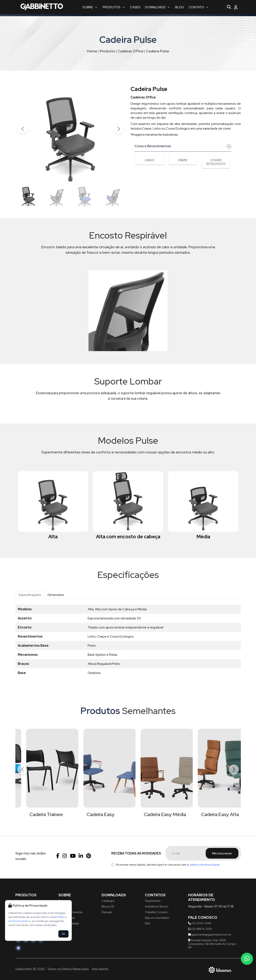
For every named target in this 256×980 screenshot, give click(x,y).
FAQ (147, 923)
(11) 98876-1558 (200, 929)
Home (92, 51)
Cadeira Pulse (158, 51)
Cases (135, 7)
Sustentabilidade (69, 923)
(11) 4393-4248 (200, 923)
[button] (119, 129)
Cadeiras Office (131, 51)
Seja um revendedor (157, 918)
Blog (180, 7)
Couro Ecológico (216, 162)
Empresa (64, 901)
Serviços (64, 906)
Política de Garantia (70, 912)
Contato (198, 7)
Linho (150, 160)
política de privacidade (205, 865)
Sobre (90, 7)
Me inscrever (222, 853)
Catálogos (108, 901)
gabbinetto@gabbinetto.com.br (210, 935)
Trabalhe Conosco (156, 912)
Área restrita (100, 969)
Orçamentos (153, 901)
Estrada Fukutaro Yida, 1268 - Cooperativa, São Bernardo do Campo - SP (213, 944)
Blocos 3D (108, 906)
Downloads (157, 7)
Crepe (183, 160)
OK (63, 934)
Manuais (107, 912)
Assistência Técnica (157, 906)
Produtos (114, 7)
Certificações (67, 918)
